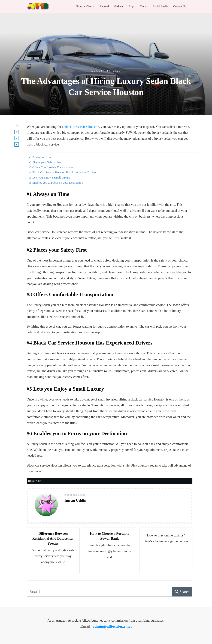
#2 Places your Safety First (45, 162)
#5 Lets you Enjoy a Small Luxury (49, 178)
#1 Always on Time (40, 157)
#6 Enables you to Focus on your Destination (56, 183)
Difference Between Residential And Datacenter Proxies (53, 538)
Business (36, 481)
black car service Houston (82, 127)
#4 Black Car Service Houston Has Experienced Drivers (63, 172)
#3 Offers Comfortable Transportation (52, 167)
